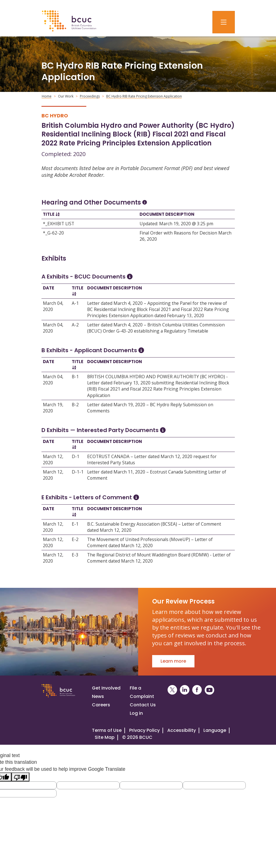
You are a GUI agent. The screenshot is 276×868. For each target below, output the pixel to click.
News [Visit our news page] (98, 696)
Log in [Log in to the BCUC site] (136, 713)
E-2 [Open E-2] (75, 539)
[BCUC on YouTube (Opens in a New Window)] (209, 690)
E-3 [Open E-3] (75, 555)
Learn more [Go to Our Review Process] (173, 661)
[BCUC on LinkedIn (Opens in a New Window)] (185, 690)
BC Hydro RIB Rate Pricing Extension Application (144, 96)
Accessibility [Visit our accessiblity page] (182, 730)
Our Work (66, 96)
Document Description (167, 214)
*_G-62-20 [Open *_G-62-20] (53, 233)
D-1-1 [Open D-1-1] (78, 472)
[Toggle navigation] (224, 22)
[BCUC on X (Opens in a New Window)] (172, 690)
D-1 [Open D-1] (76, 456)
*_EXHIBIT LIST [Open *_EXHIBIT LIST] (59, 224)
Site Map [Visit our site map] (105, 737)
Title (49, 214)
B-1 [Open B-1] (75, 377)
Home (47, 96)
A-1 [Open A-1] (75, 303)
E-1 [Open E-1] (75, 524)
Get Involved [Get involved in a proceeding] (106, 688)
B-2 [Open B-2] (75, 405)
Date (48, 288)
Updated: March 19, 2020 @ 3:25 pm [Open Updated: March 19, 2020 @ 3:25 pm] (176, 224)
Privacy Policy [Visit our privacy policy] (144, 730)
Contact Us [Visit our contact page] (143, 705)
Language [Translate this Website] (215, 730)
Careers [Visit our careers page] (101, 705)
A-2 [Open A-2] (75, 325)
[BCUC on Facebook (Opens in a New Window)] (197, 690)
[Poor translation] (20, 777)
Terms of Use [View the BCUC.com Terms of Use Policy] (107, 730)
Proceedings (90, 96)
